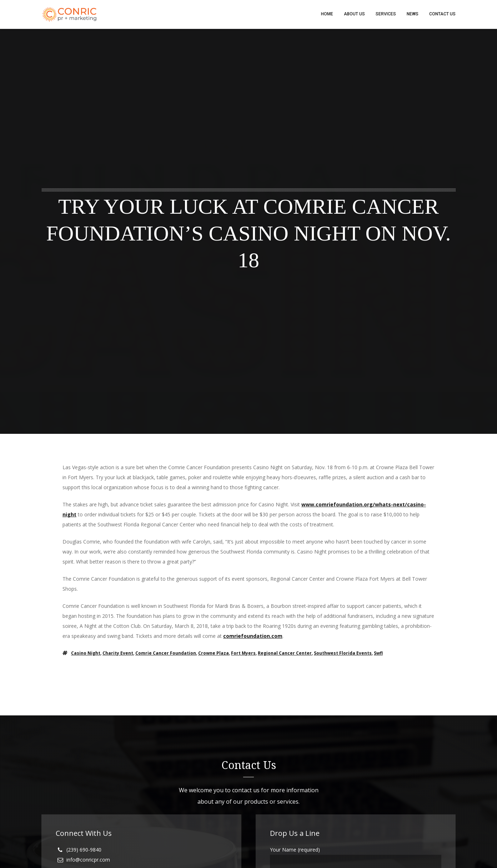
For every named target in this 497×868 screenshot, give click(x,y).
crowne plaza (214, 653)
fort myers (243, 653)
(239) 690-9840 (84, 850)
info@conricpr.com (88, 860)
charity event (118, 653)
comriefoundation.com (253, 636)
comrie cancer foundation (166, 653)
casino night (86, 653)
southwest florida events (343, 653)
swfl (378, 653)
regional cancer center (285, 653)
